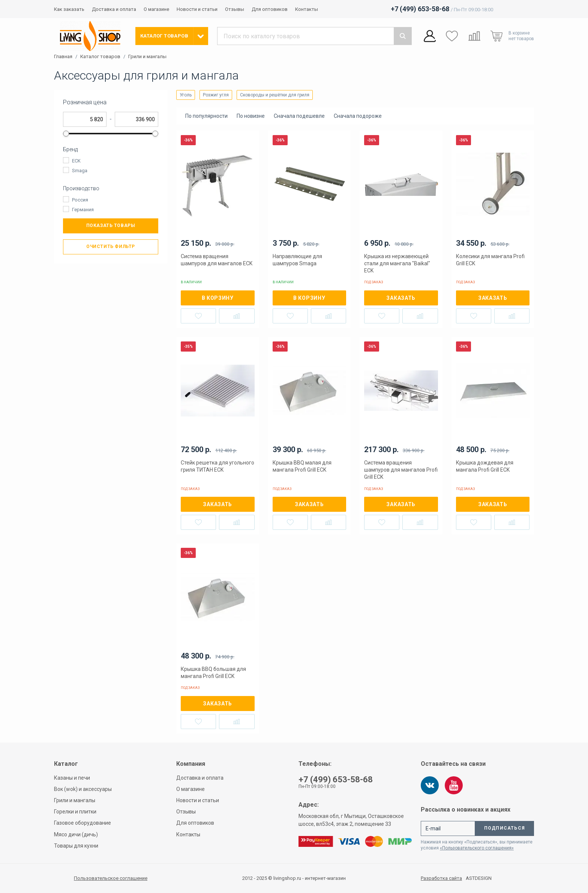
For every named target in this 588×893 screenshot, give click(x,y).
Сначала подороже (358, 116)
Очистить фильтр (111, 247)
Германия (83, 210)
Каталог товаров (100, 57)
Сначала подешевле (299, 116)
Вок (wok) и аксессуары (83, 789)
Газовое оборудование (82, 823)
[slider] (66, 134)
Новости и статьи (197, 9)
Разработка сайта (441, 878)
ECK (76, 161)
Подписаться (505, 828)
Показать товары (111, 226)
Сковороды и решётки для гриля (275, 95)
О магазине (156, 9)
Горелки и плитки (75, 812)
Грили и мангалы (147, 57)
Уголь (186, 95)
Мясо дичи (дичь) (76, 834)
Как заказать (69, 9)
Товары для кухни (76, 846)
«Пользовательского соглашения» (477, 848)
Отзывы (235, 9)
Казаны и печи (72, 778)
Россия (80, 200)
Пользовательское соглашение (111, 878)
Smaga (80, 171)
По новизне (251, 116)
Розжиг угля (216, 95)
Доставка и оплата (114, 9)
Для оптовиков (270, 9)
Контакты (307, 9)
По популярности (206, 116)
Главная (63, 57)
